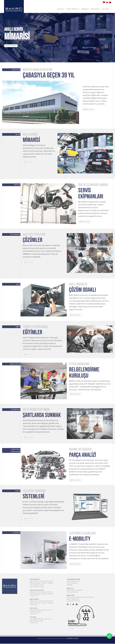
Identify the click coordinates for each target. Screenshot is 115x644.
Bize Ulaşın (106, 9)
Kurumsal (61, 9)
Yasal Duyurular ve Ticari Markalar (57, 639)
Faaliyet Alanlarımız (72, 9)
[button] (11, 46)
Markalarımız (85, 9)
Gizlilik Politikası (41, 639)
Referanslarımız (96, 9)
